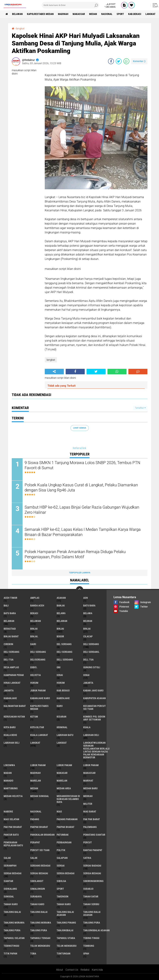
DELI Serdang (38, 652)
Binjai (60, 629)
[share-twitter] (119, 61)
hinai (60, 675)
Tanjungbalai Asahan (96, 930)
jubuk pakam (38, 690)
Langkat (62, 743)
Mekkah (88, 796)
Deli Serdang (11, 652)
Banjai (61, 606)
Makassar (79, 14)
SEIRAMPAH (10, 866)
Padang (35, 819)
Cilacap (88, 636)
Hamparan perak (14, 675)
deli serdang (91, 644)
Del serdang (64, 644)
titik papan (10, 954)
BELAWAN (17, 14)
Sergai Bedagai (39, 873)
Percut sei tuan (40, 850)
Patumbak (63, 835)
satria (87, 858)
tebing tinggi (91, 938)
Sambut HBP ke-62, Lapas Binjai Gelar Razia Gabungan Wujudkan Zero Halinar (82, 510)
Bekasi (34, 613)
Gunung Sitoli (92, 667)
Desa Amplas (11, 667)
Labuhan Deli (12, 743)
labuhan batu (65, 735)
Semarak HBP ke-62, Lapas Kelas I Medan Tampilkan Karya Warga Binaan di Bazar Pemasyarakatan (83, 532)
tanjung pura (92, 923)
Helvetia (35, 675)
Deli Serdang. (91, 652)
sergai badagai (92, 866)
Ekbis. (34, 667)
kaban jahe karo (93, 690)
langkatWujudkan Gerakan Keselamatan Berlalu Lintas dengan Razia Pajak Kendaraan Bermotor (96, 750)
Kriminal (62, 727)
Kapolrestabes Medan (40, 14)
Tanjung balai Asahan (92, 913)
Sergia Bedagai (92, 873)
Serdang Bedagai (40, 866)
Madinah (63, 14)
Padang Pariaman (67, 819)
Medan (93, 14)
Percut (88, 842)
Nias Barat (90, 812)
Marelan (62, 781)
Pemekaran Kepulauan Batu (13, 844)
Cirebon (8, 644)
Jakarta (9, 690)
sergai (61, 866)
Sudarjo (88, 889)
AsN (86, 598)
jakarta (88, 683)
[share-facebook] (111, 61)
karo (60, 706)
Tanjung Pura (39, 930)
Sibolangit (37, 881)
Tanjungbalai (65, 930)
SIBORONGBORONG (93, 881)
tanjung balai (12, 912)
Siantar (8, 881)
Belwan (88, 621)
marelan (36, 781)
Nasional (107, 14)
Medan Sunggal (40, 796)
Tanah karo (37, 904)
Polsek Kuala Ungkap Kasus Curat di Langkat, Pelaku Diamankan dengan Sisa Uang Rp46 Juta (81, 488)
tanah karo (11, 904)
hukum (34, 683)
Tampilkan (140, 408)
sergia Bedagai (66, 873)
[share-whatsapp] (126, 61)
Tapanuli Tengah (40, 938)
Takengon (63, 896)
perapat (35, 842)
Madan (8, 773)
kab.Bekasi (135, 14)
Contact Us (72, 970)
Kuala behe (10, 735)
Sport (120, 14)
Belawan (36, 621)
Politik (61, 850)
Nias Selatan (11, 819)
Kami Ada (97, 970)
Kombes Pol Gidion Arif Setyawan (94, 718)
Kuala (87, 727)
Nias (59, 812)
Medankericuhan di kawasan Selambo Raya (68, 799)
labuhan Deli (91, 735)
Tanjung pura (12, 930)
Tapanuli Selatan (14, 938)
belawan (9, 621)
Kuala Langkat (39, 735)
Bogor (60, 636)
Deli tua (9, 660)
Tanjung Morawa (41, 923)
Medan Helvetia (13, 796)
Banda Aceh (37, 606)
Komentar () (139, 61)
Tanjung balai (39, 912)
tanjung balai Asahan (65, 913)
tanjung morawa (14, 923)
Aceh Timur (10, 598)
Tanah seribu (91, 904)
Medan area (64, 788)
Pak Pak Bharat (13, 827)
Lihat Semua (80, 428)
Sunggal (9, 896)
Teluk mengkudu (67, 946)
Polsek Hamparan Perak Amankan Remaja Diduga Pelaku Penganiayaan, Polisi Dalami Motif (75, 554)
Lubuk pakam (91, 765)
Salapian (62, 858)
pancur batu (11, 835)
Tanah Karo (64, 904)
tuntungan (64, 954)
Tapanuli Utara (66, 938)
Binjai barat (11, 636)
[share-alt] (54, 372)
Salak (34, 858)
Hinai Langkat (12, 683)
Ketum (34, 717)
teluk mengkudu (40, 946)
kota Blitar (37, 727)
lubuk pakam (38, 765)
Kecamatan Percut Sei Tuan (95, 707)
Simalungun (38, 889)
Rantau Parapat (93, 850)
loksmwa (9, 765)
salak (7, 858)
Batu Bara (10, 613)
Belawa (88, 613)
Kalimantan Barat (15, 706)
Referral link (79, 448)
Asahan (61, 598)
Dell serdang (65, 660)
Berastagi (10, 629)
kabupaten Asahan (95, 698)
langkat (150, 14)
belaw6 (61, 613)
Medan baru (90, 788)
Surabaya (36, 896)
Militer (88, 804)
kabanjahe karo (40, 698)
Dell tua (88, 660)
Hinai (86, 675)
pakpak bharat (39, 827)
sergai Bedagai (13, 873)
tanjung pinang (66, 923)
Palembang (90, 827)
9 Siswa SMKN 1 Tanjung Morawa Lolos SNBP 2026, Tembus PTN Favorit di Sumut (82, 465)
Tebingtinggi (11, 946)
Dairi (33, 644)
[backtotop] (80, 590)
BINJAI (87, 629)
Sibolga (61, 881)
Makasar (62, 773)
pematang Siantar (94, 835)
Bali (6, 606)
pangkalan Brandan (42, 835)
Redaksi (85, 970)
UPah (86, 954)
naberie (8, 812)
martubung (11, 788)
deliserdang (38, 660)
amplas (35, 598)
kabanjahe (10, 698)
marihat (88, 781)
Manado (8, 781)
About (60, 970)
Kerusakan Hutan (14, 717)
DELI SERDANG (64, 652)
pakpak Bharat (66, 827)
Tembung (89, 946)
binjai (34, 629)
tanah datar (91, 896)
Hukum (61, 683)
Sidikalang (10, 889)
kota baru (10, 727)
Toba (33, 954)
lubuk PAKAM (64, 765)
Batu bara (89, 606)
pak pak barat (92, 819)
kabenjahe (63, 698)
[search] (70, 5)
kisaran (62, 717)
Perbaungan (64, 842)
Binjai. (34, 636)
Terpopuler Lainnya (80, 573)
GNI (59, 667)
